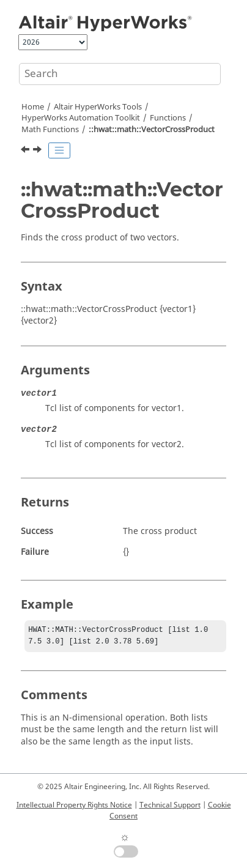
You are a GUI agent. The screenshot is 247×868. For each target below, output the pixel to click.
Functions (168, 118)
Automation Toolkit (81, 118)
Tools (98, 107)
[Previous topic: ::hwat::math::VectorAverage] (26, 151)
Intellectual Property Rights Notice (74, 805)
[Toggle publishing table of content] (59, 150)
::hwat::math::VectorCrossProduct (152, 130)
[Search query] (120, 74)
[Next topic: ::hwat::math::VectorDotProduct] (39, 151)
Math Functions (50, 130)
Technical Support (170, 805)
